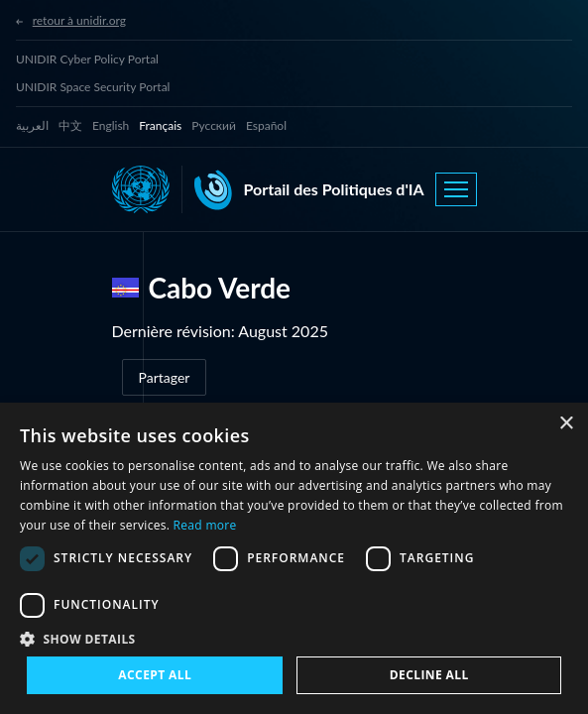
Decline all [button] (429, 675)
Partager (165, 377)
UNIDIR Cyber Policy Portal (87, 59)
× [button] (566, 424)
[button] (294, 639)
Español (266, 125)
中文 (70, 125)
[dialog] (294, 558)
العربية (32, 125)
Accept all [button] (155, 675)
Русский (214, 125)
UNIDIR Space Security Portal (93, 87)
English (111, 125)
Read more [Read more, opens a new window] (205, 525)
